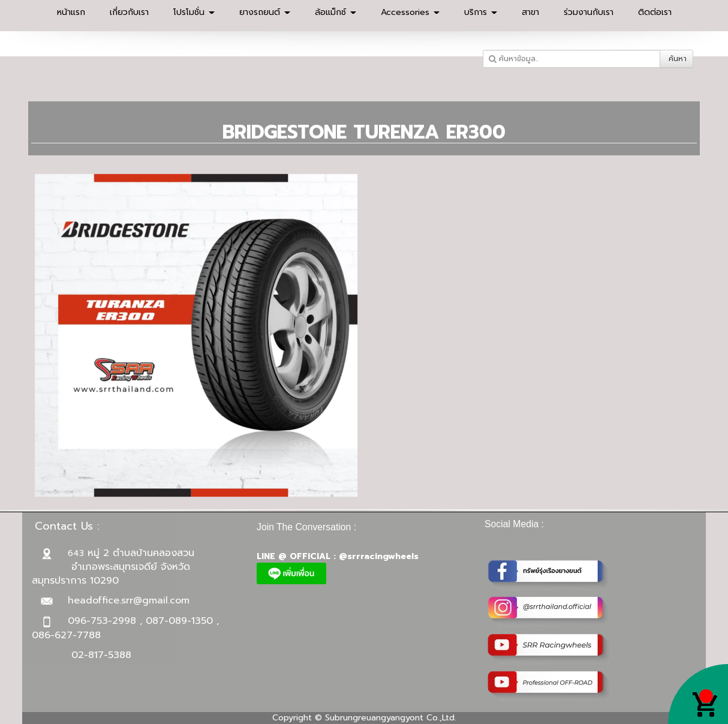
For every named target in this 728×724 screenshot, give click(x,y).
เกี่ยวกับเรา (129, 12)
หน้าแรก (71, 12)
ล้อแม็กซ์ (336, 12)
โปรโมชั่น (194, 12)
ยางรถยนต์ (265, 12)
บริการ (481, 12)
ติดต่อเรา (655, 12)
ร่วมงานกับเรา (589, 12)
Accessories (410, 12)
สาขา (530, 12)
